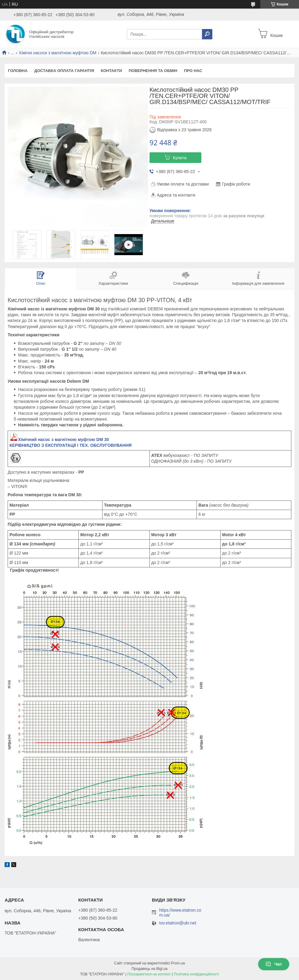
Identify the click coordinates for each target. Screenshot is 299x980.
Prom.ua (178, 963)
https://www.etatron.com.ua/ (180, 913)
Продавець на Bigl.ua (149, 969)
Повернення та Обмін (153, 71)
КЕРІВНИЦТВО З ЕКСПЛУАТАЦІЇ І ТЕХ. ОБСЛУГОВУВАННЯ (70, 445)
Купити (180, 158)
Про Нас (193, 71)
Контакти (111, 71)
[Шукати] (207, 34)
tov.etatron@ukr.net (178, 923)
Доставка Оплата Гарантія (64, 71)
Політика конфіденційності (196, 974)
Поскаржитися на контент (149, 974)
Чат (274, 964)
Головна (18, 71)
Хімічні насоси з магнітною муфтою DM (58, 53)
